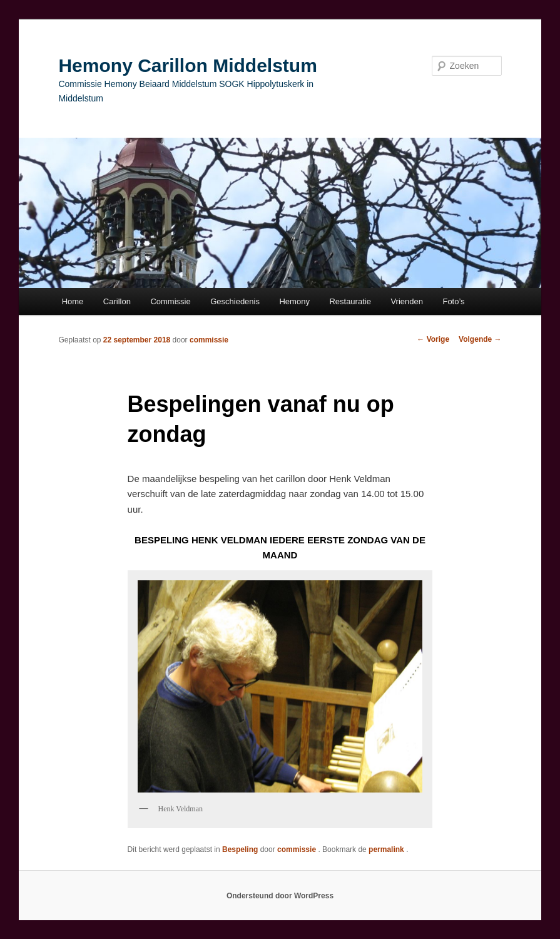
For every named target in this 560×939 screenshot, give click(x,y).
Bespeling (240, 849)
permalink (387, 849)
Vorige (433, 339)
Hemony (294, 301)
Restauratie (350, 301)
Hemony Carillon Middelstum (187, 65)
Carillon (117, 301)
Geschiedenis (235, 301)
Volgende (480, 339)
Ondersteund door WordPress (280, 896)
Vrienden (407, 301)
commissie (209, 340)
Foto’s (453, 301)
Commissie (170, 301)
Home (73, 301)
